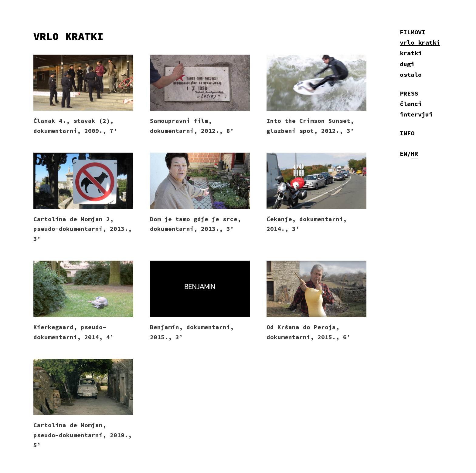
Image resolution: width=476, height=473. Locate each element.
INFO (407, 133)
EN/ (405, 154)
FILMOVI (413, 32)
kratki (411, 53)
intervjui (416, 114)
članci (411, 104)
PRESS (409, 93)
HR (414, 154)
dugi (407, 64)
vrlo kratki (420, 42)
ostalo (411, 75)
